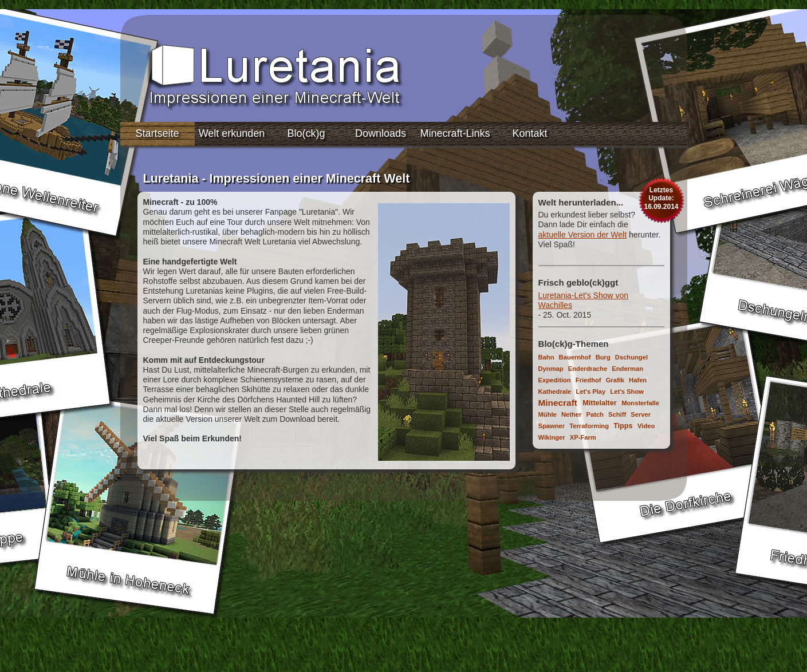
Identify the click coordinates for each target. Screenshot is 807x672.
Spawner (552, 426)
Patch (595, 414)
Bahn (546, 357)
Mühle (548, 414)
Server (641, 414)
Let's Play (591, 392)
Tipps (623, 426)
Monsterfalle (640, 403)
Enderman (627, 369)
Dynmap (551, 369)
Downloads (381, 133)
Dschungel (631, 357)
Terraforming (589, 426)
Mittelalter (599, 403)
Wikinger (552, 437)
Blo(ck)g (306, 133)
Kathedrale (555, 392)
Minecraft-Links (455, 133)
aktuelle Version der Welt (583, 235)
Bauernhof (575, 357)
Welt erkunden (232, 133)
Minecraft (558, 403)
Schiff (617, 414)
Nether (571, 414)
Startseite (157, 133)
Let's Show (627, 392)
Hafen (638, 380)
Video (646, 426)
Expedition (555, 380)
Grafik (615, 380)
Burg (603, 357)
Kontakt (530, 133)
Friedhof (588, 380)
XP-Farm (583, 437)
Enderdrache (588, 369)
